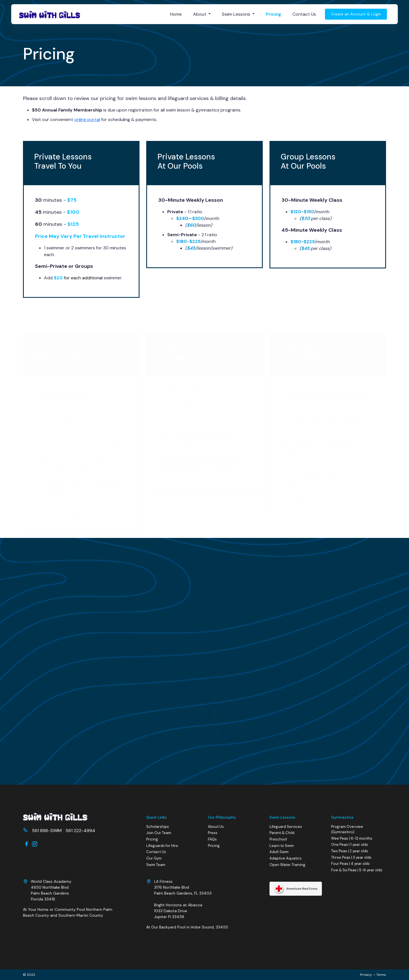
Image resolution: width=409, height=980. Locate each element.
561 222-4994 (80, 831)
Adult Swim (279, 852)
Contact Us (304, 14)
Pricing (274, 14)
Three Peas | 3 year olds (351, 857)
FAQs (212, 839)
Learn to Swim (282, 846)
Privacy (366, 975)
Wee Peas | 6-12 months (352, 838)
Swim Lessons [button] (237, 14)
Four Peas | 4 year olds (350, 864)
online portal (87, 119)
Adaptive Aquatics (286, 858)
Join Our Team (159, 833)
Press (213, 833)
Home (176, 14)
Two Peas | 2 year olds (350, 851)
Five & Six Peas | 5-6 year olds (357, 870)
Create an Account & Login (356, 14)
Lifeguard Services (286, 827)
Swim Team (156, 865)
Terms (381, 975)
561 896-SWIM (47, 831)
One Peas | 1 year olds (350, 845)
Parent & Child (282, 833)
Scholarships (158, 827)
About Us (216, 827)
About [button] (200, 14)
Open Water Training (287, 865)
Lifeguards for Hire (162, 846)
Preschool (278, 839)
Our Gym (154, 858)
